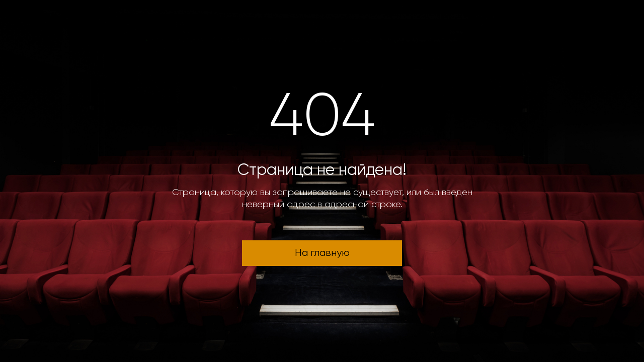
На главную (322, 253)
